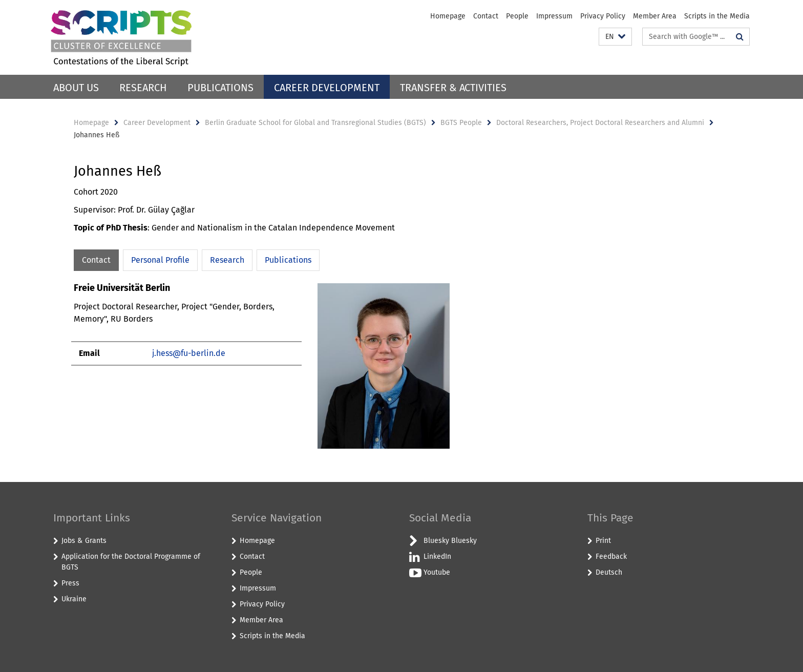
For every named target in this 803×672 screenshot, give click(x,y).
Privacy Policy (603, 16)
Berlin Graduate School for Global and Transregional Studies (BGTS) (315, 123)
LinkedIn (437, 556)
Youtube (437, 572)
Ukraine (74, 599)
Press (70, 583)
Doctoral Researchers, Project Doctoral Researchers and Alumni (600, 123)
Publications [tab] (288, 260)
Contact (486, 16)
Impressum (554, 16)
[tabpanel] (262, 370)
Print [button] (603, 541)
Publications (220, 88)
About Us (76, 88)
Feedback (611, 556)
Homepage (448, 16)
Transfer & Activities (453, 88)
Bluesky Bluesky (450, 541)
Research (143, 88)
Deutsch (609, 572)
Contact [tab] (96, 260)
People (517, 16)
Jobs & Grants (84, 541)
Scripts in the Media (717, 16)
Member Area (655, 16)
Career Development (327, 88)
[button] (615, 37)
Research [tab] (227, 260)
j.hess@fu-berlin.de (189, 353)
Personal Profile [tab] (160, 260)
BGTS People (461, 123)
